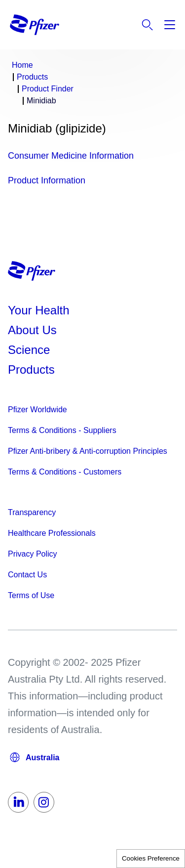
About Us (32, 330)
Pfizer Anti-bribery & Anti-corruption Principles (88, 451)
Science (29, 350)
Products (31, 369)
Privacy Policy (33, 554)
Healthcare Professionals (52, 533)
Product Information (47, 180)
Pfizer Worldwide (37, 410)
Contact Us (27, 575)
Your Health (39, 310)
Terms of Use (31, 595)
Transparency (32, 512)
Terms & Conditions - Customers (65, 472)
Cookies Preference (151, 858)
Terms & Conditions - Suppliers (62, 430)
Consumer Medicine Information (71, 156)
